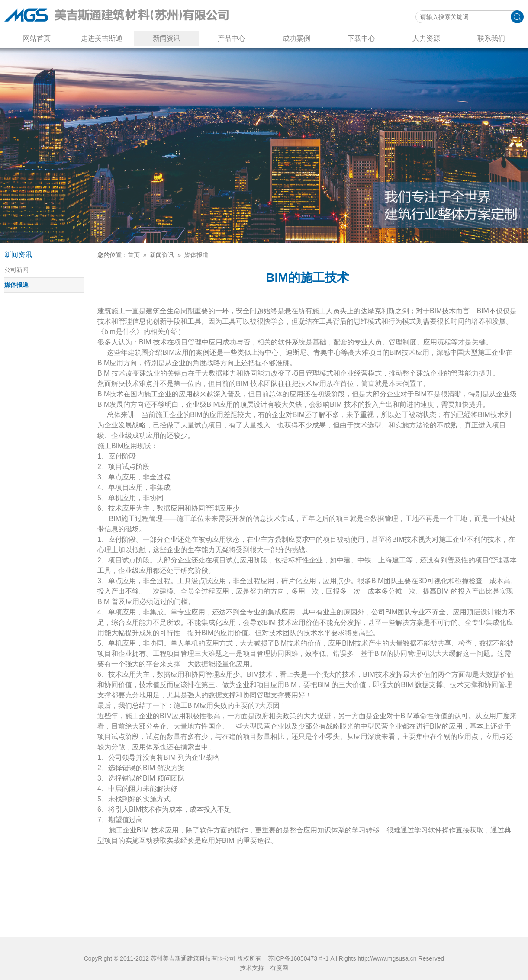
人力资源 (426, 38)
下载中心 (361, 38)
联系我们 (491, 38)
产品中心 (232, 38)
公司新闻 (16, 270)
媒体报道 (16, 285)
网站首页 (37, 38)
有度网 (279, 968)
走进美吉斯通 (102, 38)
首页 (134, 255)
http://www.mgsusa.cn (387, 958)
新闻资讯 (167, 38)
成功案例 (296, 38)
